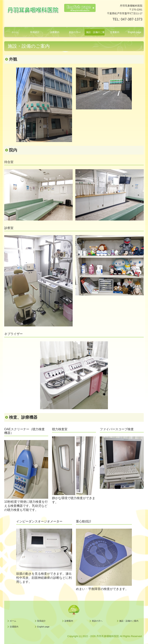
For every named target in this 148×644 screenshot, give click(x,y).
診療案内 (55, 32)
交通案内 (115, 32)
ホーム (15, 32)
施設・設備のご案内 (95, 32)
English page (134, 32)
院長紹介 (35, 32)
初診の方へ (75, 32)
